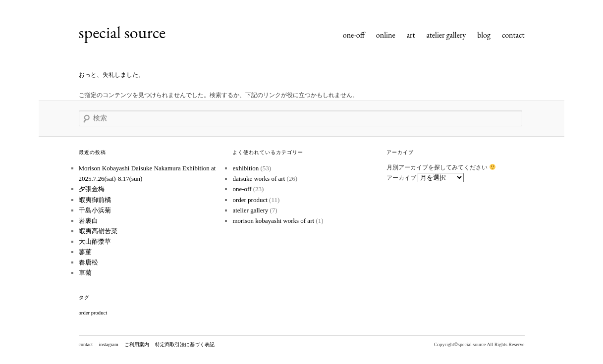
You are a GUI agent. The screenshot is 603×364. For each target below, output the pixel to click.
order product (250, 200)
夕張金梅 (92, 189)
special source (122, 32)
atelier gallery (446, 35)
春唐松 (88, 262)
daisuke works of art (259, 179)
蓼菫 (85, 252)
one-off (354, 35)
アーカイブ (401, 178)
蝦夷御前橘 (95, 200)
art (411, 35)
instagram (108, 344)
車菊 (85, 273)
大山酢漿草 (95, 241)
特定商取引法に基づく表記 (185, 344)
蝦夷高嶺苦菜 (98, 231)
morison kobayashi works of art (273, 221)
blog (484, 35)
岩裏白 (88, 221)
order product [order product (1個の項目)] (93, 313)
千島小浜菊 (95, 210)
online (386, 35)
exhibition (246, 168)
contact (513, 35)
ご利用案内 (137, 344)
